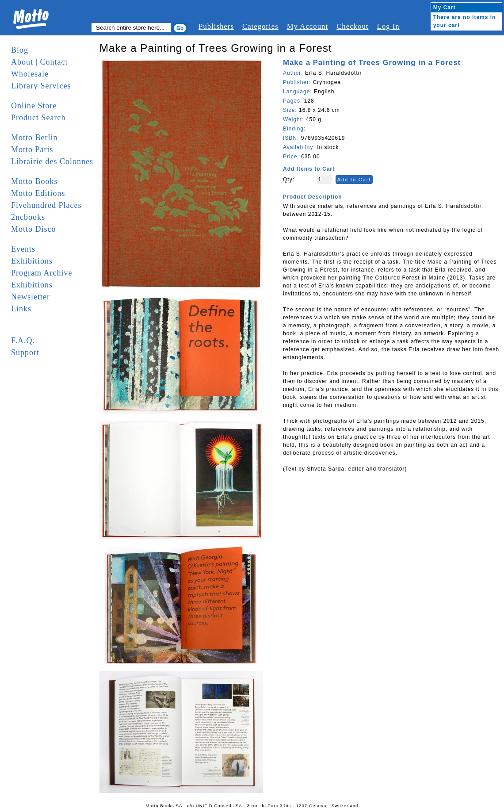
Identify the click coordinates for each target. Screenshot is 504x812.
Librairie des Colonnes (52, 161)
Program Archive (42, 273)
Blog (20, 50)
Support (25, 352)
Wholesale (30, 74)
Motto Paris (32, 149)
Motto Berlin (34, 138)
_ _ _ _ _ (27, 321)
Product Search (38, 118)
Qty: (289, 180)
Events (23, 249)
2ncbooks (28, 217)
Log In (388, 26)
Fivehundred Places (46, 205)
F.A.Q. (23, 341)
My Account (307, 26)
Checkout (352, 26)
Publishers (216, 26)
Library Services (41, 86)
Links (21, 309)
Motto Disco (34, 229)
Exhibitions (32, 261)
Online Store (34, 106)
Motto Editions (38, 193)
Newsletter (31, 297)
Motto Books (34, 181)
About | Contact (40, 62)
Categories (260, 26)
